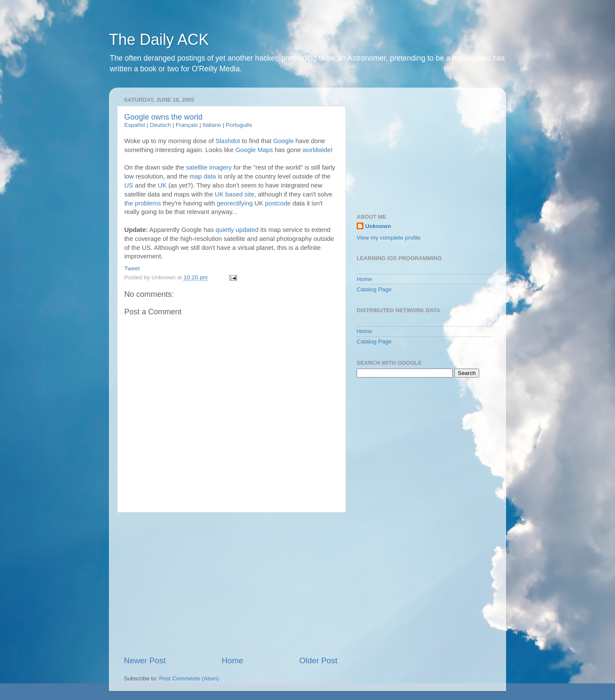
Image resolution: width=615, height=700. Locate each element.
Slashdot (228, 141)
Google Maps (254, 150)
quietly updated (237, 230)
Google (284, 141)
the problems (143, 203)
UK (162, 185)
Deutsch (161, 125)
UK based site (234, 194)
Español (135, 125)
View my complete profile (389, 238)
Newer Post (145, 660)
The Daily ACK (159, 40)
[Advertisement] (231, 584)
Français (187, 125)
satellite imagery (209, 167)
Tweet (132, 268)
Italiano (212, 125)
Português (239, 125)
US (129, 185)
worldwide (317, 150)
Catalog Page (374, 289)
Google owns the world (163, 117)
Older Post (318, 660)
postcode (278, 203)
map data (203, 176)
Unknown (378, 226)
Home (232, 660)
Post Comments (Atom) (189, 678)
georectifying (235, 203)
